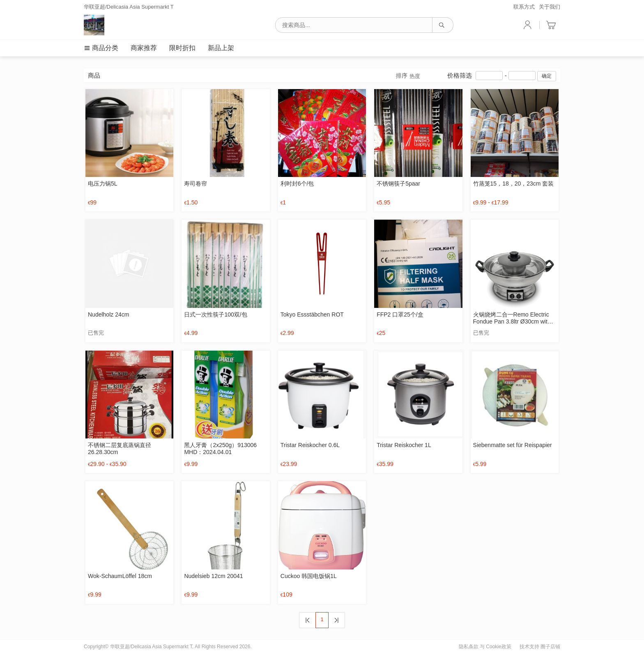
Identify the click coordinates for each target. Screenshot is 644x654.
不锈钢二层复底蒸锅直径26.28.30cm (120, 449)
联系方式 (524, 7)
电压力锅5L (103, 184)
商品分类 (101, 48)
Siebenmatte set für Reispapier (513, 445)
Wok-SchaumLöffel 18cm (120, 576)
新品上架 (221, 48)
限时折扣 (182, 48)
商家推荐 (144, 48)
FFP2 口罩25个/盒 (400, 314)
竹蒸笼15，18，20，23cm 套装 (514, 184)
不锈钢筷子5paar (398, 184)
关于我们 (550, 7)
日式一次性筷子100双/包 (215, 314)
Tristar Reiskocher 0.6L (310, 445)
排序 (408, 76)
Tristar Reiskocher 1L (404, 445)
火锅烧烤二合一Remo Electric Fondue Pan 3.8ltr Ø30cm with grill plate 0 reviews (512, 318)
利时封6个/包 (297, 184)
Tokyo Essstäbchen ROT (312, 314)
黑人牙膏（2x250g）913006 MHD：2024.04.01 (220, 449)
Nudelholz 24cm (108, 314)
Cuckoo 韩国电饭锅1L (309, 576)
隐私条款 (469, 647)
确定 (547, 76)
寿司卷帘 (195, 184)
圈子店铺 (550, 647)
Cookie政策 (498, 647)
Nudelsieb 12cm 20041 (213, 576)
